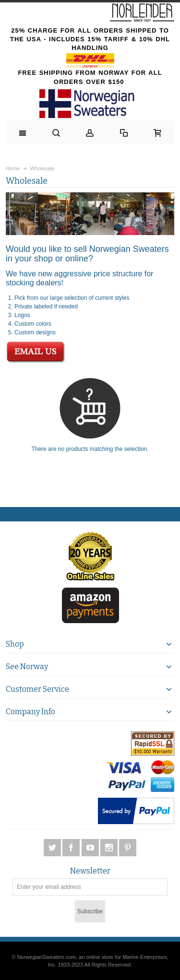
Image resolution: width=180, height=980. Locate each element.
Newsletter (90, 871)
